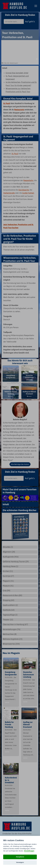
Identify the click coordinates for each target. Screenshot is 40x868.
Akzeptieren (20, 857)
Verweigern (20, 862)
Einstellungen (29, 851)
